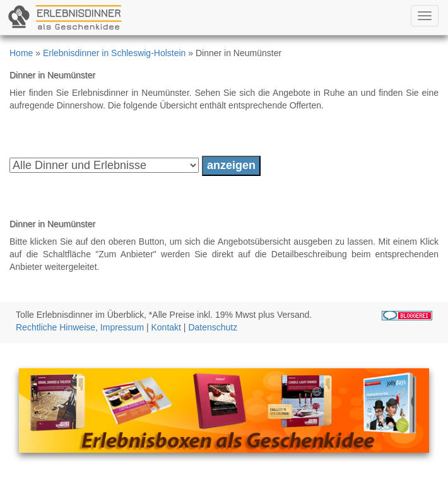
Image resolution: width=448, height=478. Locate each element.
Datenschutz (213, 327)
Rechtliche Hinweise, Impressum (80, 327)
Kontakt (166, 327)
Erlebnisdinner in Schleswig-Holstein (114, 53)
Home (21, 53)
